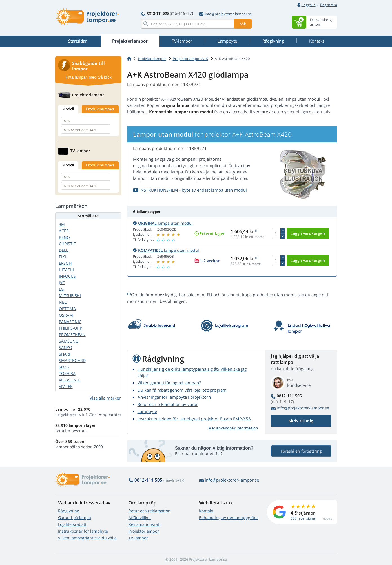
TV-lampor (138, 538)
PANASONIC (70, 322)
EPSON (65, 263)
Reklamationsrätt (145, 524)
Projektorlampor (152, 59)
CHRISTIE (67, 244)
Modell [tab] (68, 109)
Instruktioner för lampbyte (83, 531)
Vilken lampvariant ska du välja (87, 538)
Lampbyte (147, 411)
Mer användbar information (233, 428)
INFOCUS (67, 276)
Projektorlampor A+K (190, 59)
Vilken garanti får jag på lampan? (169, 383)
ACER (64, 231)
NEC (63, 302)
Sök (243, 24)
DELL (63, 250)
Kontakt (206, 511)
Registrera (329, 5)
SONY (64, 367)
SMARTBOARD (72, 360)
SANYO (66, 347)
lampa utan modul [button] (163, 223)
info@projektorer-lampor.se (225, 14)
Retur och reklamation (150, 511)
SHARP (65, 354)
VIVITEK (66, 386)
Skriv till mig (301, 421)
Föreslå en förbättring (301, 451)
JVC (62, 283)
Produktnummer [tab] (100, 109)
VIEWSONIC (70, 380)
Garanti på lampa (75, 517)
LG (61, 289)
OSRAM (66, 315)
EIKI (62, 257)
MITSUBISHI (70, 296)
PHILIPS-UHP (70, 328)
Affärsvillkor (140, 517)
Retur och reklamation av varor (168, 404)
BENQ (64, 237)
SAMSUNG (69, 341)
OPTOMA (67, 309)
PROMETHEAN (72, 335)
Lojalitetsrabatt (72, 524)
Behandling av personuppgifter (229, 517)
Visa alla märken (106, 398)
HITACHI (66, 270)
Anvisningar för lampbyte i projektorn (174, 397)
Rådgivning (69, 511)
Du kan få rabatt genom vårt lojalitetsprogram (182, 390)
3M (62, 224)
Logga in (309, 5)
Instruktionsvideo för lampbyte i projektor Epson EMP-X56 (194, 419)
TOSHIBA (67, 373)
